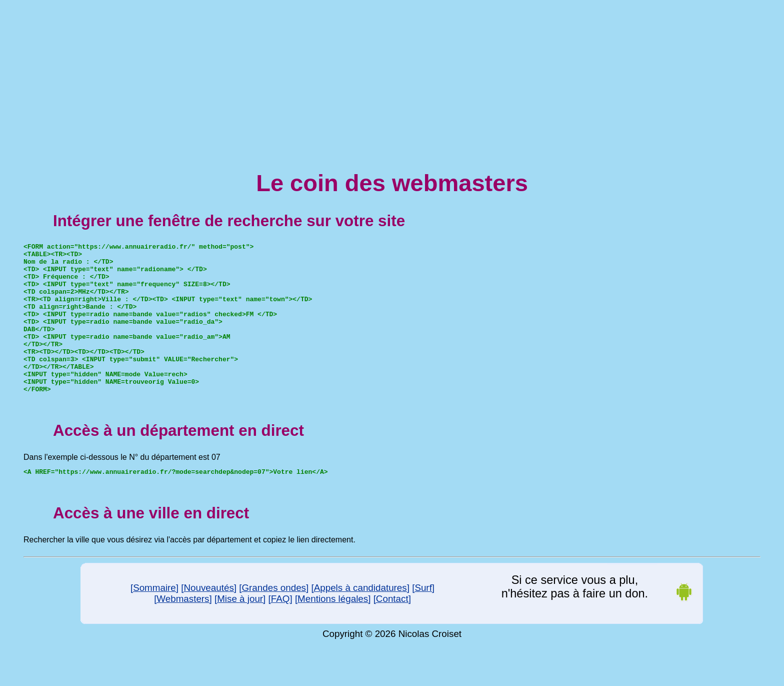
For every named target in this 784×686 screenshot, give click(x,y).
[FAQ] (280, 630)
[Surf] (423, 619)
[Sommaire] (154, 619)
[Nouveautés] (209, 619)
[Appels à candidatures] (360, 619)
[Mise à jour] (240, 630)
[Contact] (392, 630)
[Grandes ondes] (274, 619)
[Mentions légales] (333, 630)
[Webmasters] (183, 630)
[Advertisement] (392, 74)
